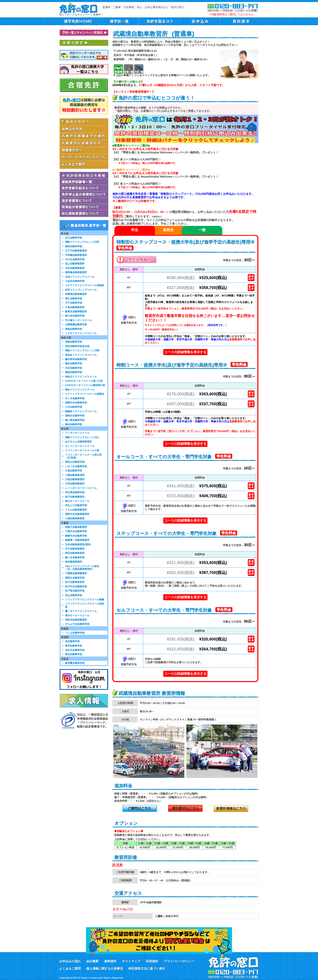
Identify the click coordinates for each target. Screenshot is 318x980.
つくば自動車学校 (75, 633)
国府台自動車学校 (75, 578)
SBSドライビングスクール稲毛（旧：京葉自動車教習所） (82, 568)
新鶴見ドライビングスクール (81, 411)
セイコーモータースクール (80, 446)
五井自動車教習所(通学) (78, 544)
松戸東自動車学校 (75, 591)
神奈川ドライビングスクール (81, 377)
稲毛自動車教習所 (75, 553)
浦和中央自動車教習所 (77, 514)
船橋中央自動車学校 (76, 536)
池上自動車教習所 (75, 264)
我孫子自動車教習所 (76, 527)
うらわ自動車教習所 (76, 510)
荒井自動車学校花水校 (77, 346)
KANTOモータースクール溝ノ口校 (84, 381)
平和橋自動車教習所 (76, 255)
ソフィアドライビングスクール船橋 (85, 599)
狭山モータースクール (77, 501)
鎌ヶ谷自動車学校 (75, 557)
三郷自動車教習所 (75, 475)
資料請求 (110, 961)
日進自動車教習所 (75, 479)
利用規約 (152, 961)
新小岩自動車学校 (75, 316)
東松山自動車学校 (75, 462)
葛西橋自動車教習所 (76, 272)
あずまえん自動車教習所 (78, 441)
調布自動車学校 (74, 246)
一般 (202, 230)
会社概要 (92, 961)
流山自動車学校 (74, 595)
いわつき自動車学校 (76, 466)
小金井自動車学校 (75, 281)
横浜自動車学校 (74, 424)
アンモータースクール (77, 433)
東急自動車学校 (74, 329)
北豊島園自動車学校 (76, 324)
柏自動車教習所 (74, 562)
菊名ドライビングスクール (80, 390)
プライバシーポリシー (179, 961)
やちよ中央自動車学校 (77, 624)
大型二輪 (139, 69)
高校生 (168, 230)
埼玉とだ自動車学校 (76, 505)
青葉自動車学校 (74, 342)
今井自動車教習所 (75, 268)
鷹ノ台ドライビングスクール (81, 611)
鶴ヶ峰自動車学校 (75, 420)
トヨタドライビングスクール (81, 333)
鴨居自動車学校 (74, 372)
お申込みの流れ (70, 961)
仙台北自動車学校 (75, 650)
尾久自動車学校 (74, 298)
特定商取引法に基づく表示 (147, 969)
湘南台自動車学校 (75, 416)
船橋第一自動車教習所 (77, 540)
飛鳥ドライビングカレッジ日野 (82, 242)
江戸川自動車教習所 (76, 251)
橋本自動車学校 (74, 363)
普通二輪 (128, 69)
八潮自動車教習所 (75, 518)
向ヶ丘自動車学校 (75, 398)
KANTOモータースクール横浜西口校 (85, 385)
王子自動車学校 (74, 303)
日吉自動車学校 (74, 368)
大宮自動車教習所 (75, 484)
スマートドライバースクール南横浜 (85, 394)
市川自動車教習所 (75, 549)
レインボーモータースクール (81, 488)
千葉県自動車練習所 (76, 573)
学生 (135, 230)
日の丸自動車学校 (75, 259)
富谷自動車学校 (74, 654)
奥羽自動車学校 (74, 646)
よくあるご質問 (70, 969)
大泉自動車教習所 (75, 307)
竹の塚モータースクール (78, 320)
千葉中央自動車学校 (76, 531)
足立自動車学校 (74, 238)
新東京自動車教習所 (76, 311)
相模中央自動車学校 (76, 403)
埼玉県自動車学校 (75, 492)
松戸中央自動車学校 (76, 586)
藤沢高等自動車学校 (76, 359)
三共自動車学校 (74, 407)
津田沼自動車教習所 (76, 620)
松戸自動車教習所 (75, 582)
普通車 (118, 69)
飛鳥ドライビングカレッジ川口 (82, 437)
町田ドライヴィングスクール (81, 290)
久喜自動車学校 (74, 471)
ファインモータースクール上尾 (82, 450)
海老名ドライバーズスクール (81, 355)
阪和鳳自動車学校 (75, 663)
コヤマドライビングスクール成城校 (85, 285)
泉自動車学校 (72, 641)
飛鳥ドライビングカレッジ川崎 (82, 350)
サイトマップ (131, 961)
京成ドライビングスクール (80, 277)
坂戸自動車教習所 (75, 497)
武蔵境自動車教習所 (76, 294)
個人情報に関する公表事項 (105, 969)
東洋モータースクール (77, 615)
